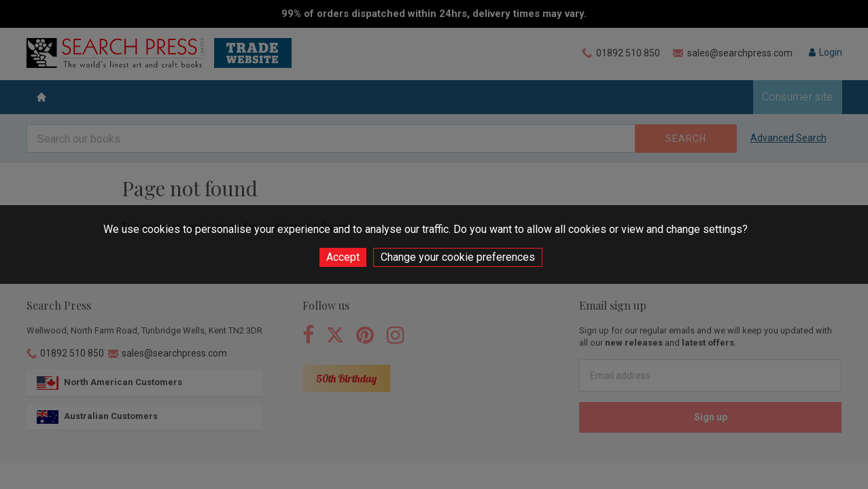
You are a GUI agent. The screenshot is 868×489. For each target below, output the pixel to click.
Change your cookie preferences (458, 257)
